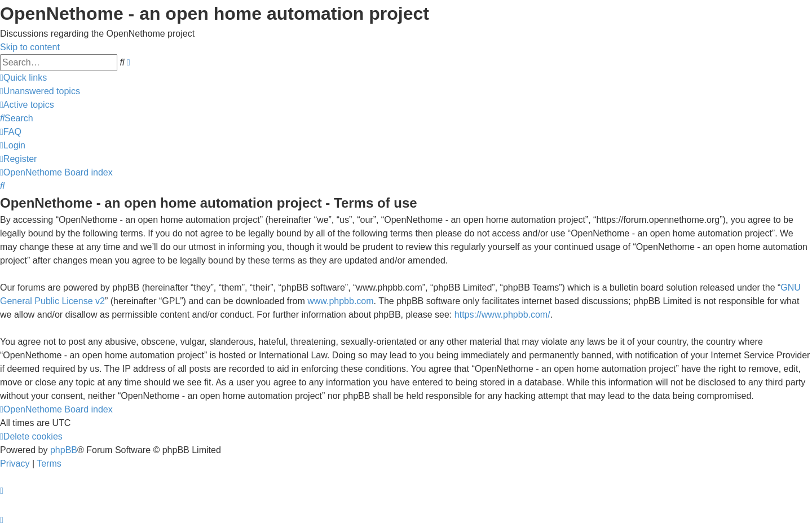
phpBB (64, 450)
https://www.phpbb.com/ (502, 315)
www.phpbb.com (340, 301)
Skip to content (30, 47)
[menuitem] (40, 91)
